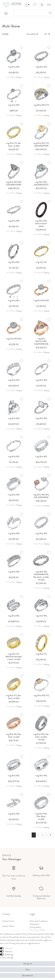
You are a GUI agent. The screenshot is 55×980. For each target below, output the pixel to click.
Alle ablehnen (28, 976)
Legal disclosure (34, 943)
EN (49, 5)
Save (27, 970)
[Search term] (30, 13)
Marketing (9, 955)
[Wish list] (35, 5)
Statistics (8, 951)
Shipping (19, 77)
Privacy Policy (35, 927)
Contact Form (8, 921)
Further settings (7, 958)
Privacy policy (15, 943)
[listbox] (14, 94)
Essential (8, 948)
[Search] (50, 13)
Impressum (34, 924)
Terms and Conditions (39, 921)
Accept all (27, 964)
